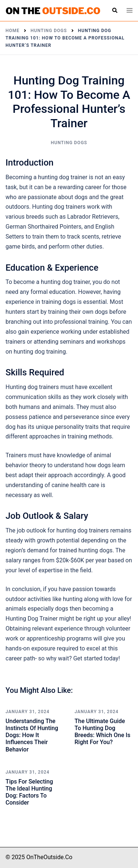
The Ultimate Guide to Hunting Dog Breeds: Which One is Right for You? (103, 732)
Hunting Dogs (69, 143)
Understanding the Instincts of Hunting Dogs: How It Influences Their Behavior (32, 735)
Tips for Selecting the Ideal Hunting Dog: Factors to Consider (29, 792)
